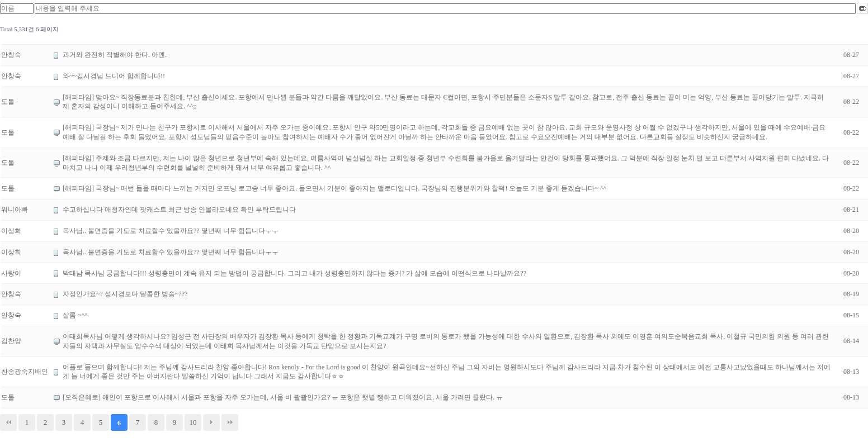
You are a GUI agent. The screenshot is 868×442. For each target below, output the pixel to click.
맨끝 (230, 422)
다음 (211, 422)
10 (193, 422)
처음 (8, 422)
